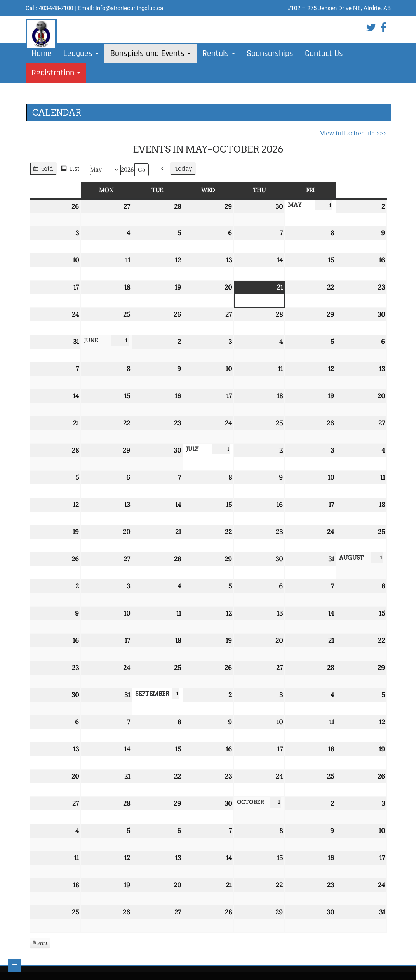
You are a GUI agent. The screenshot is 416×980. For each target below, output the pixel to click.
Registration (56, 73)
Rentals (219, 54)
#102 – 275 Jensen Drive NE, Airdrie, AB (339, 8)
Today (184, 169)
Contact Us (324, 54)
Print (40, 944)
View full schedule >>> (354, 133)
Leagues (81, 54)
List (70, 170)
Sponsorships (270, 54)
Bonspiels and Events (151, 54)
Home (42, 54)
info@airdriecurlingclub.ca (129, 8)
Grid (43, 170)
